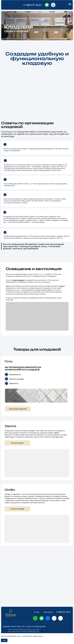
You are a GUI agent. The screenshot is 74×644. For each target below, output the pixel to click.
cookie (19, 636)
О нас (37, 612)
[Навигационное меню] (70, 4)
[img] (47, 5)
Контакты (48, 612)
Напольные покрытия (18, 409)
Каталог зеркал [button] (17, 443)
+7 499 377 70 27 (32, 5)
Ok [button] (4, 640)
